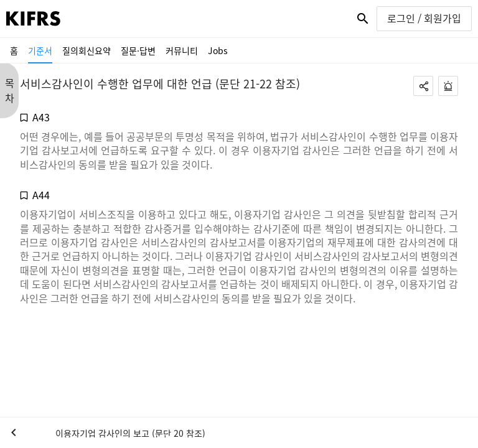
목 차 (10, 90)
